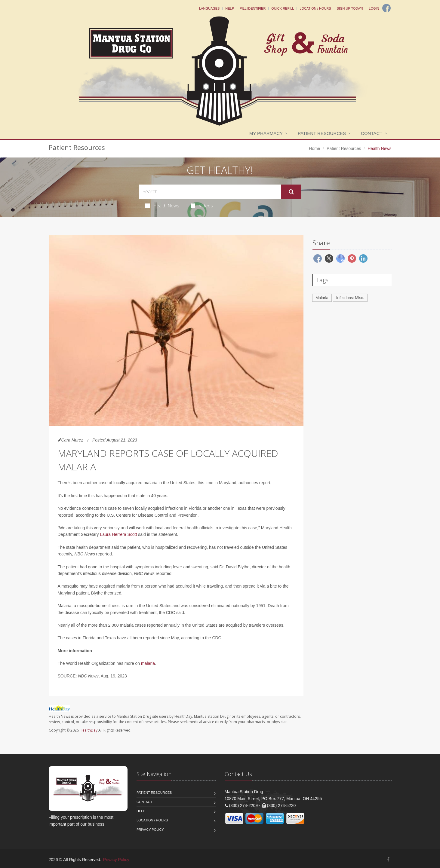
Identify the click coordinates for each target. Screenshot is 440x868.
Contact (372, 133)
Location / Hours (315, 8)
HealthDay (89, 730)
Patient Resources (322, 133)
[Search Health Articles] (210, 192)
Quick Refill (283, 8)
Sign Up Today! (350, 8)
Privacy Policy (150, 830)
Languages (209, 8)
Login (374, 8)
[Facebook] (386, 8)
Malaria (322, 298)
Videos (202, 206)
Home (314, 148)
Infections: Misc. (350, 298)
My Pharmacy (266, 133)
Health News (162, 206)
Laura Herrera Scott (119, 534)
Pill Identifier (253, 8)
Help (230, 8)
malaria (148, 663)
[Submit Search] (291, 192)
